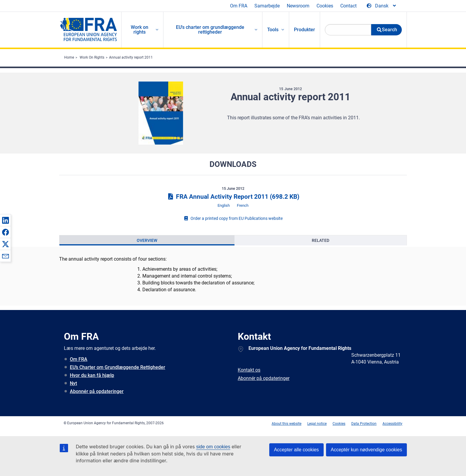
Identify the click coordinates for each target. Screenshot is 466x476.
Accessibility (392, 424)
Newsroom (298, 6)
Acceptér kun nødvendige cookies (366, 450)
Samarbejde (267, 6)
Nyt (73, 383)
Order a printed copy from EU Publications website (233, 218)
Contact (348, 6)
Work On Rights (92, 57)
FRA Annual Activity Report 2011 (233, 197)
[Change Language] (382, 6)
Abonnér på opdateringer (97, 391)
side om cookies (213, 447)
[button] (5, 220)
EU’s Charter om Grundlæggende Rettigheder (118, 367)
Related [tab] (321, 240)
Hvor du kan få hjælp (92, 375)
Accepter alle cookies (296, 450)
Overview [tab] (147, 240)
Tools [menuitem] (273, 30)
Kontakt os (249, 370)
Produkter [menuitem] (304, 30)
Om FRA (239, 6)
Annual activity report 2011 (131, 57)
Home (69, 57)
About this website (286, 424)
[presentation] (147, 240)
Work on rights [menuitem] (140, 30)
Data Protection (364, 424)
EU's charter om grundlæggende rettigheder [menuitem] (210, 30)
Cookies (325, 6)
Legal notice (317, 424)
